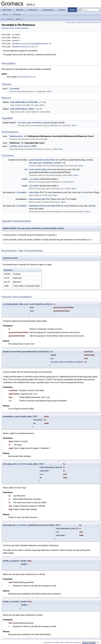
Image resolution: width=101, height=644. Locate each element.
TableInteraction (16, 136)
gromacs (10, 19)
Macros (74, 23)
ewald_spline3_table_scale (40, 169)
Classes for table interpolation (19, 28)
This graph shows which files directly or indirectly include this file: (29, 54)
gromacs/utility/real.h (25, 46)
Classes (69, 23)
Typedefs (81, 23)
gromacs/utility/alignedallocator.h (31, 43)
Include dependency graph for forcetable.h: (20, 50)
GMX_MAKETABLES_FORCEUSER (24, 102)
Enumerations (89, 23)
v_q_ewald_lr (34, 178)
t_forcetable (14, 88)
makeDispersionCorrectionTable (42, 205)
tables (18, 19)
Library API (5, 28)
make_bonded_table (37, 198)
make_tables (34, 192)
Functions (97, 23)
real (87, 159)
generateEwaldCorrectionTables (42, 159)
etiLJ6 (20, 146)
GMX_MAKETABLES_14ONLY (22, 108)
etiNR (33, 146)
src (3, 19)
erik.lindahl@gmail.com (26, 76)
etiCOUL (14, 146)
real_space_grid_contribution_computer (34, 122)
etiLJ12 (27, 146)
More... (50, 91)
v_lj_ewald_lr (34, 185)
